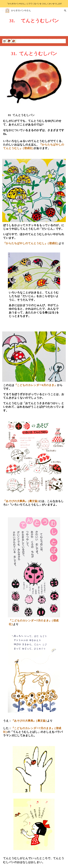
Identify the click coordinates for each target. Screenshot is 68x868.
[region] (34, 4)
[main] (34, 22)
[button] (3, 11)
